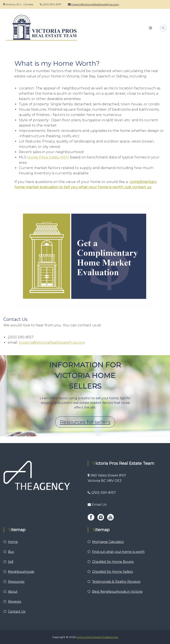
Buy (11, 552)
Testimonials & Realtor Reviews (116, 582)
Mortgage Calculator (108, 542)
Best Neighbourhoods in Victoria (117, 592)
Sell (11, 562)
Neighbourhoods (21, 572)
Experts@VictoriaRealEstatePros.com (95, 4)
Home (13, 542)
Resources (16, 582)
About (13, 592)
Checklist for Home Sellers (112, 572)
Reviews (14, 602)
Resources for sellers (85, 422)
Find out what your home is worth (118, 552)
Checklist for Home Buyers (113, 562)
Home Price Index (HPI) (48, 157)
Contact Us (17, 611)
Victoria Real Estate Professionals (97, 637)
